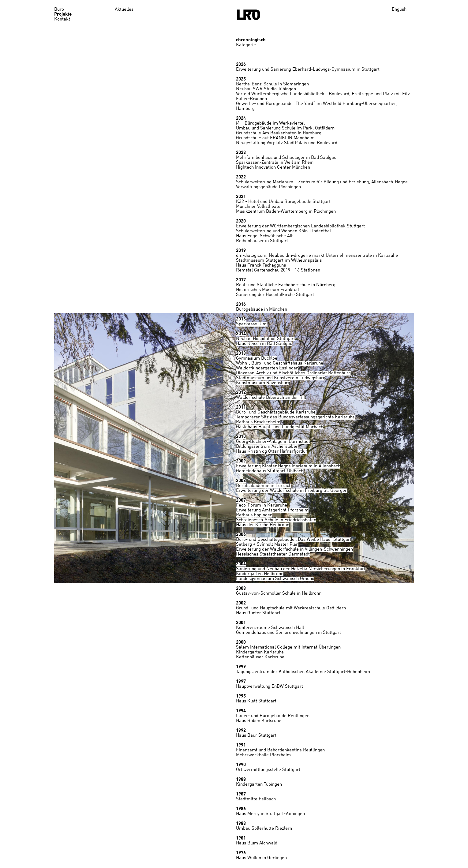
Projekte (63, 15)
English (399, 10)
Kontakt (62, 19)
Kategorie (246, 45)
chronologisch (251, 40)
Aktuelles (124, 10)
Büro (59, 10)
